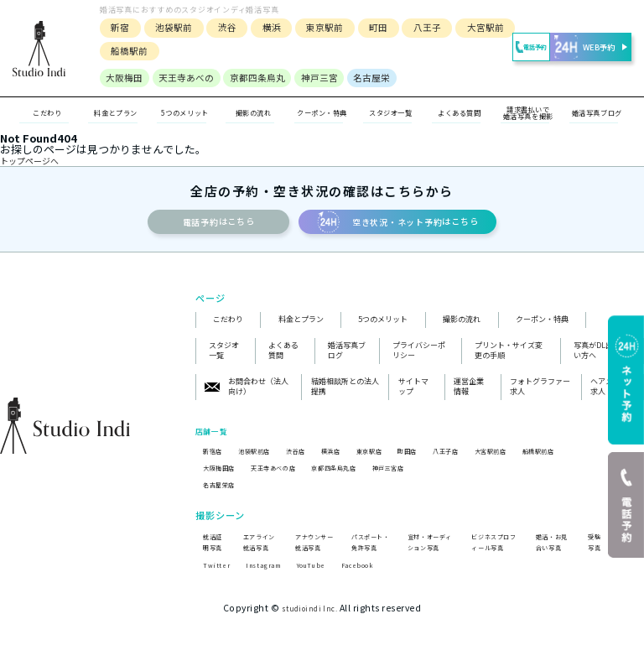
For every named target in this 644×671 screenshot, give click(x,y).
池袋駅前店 (264, 460)
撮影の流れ (462, 329)
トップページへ (38, 162)
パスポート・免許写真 (368, 559)
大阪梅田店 (223, 478)
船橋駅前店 (597, 460)
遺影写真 (624, 566)
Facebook (381, 602)
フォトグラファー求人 (540, 396)
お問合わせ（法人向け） (247, 396)
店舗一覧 (216, 440)
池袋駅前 (168, 27)
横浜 (266, 27)
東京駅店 (398, 460)
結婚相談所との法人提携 (345, 396)
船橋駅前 (123, 51)
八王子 (421, 27)
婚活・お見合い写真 (552, 559)
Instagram (272, 602)
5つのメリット (383, 329)
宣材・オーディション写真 (428, 559)
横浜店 (353, 460)
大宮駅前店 (540, 460)
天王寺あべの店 (288, 478)
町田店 (442, 460)
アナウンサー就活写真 (312, 559)
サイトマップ (413, 396)
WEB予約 (587, 47)
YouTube (328, 602)
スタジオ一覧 (391, 113)
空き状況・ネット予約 (436, 227)
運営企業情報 (469, 396)
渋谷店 (312, 460)
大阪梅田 (118, 78)
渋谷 (221, 27)
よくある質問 (283, 360)
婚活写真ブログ (347, 360)
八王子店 (488, 460)
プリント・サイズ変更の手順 (509, 360)
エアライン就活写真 (260, 559)
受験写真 (592, 566)
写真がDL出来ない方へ (601, 360)
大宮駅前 (480, 27)
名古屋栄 (366, 78)
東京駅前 (319, 27)
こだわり (228, 329)
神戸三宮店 (427, 478)
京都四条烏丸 (252, 78)
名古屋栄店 (223, 495)
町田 (372, 27)
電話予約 (507, 47)
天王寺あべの (180, 78)
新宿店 (215, 460)
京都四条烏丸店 (361, 478)
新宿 (114, 27)
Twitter (218, 602)
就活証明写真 (211, 559)
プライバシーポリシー (419, 360)
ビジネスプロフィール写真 (492, 559)
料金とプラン (301, 329)
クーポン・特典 (322, 114)
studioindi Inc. (309, 645)
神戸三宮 (314, 78)
